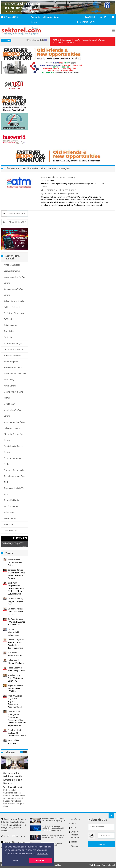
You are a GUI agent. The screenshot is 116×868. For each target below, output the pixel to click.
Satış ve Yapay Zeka (17, 671)
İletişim (34, 22)
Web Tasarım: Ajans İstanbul (102, 865)
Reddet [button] (16, 861)
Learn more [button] (43, 854)
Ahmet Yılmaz (14, 560)
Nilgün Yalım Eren (16, 686)
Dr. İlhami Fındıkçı (16, 599)
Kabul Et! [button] (40, 861)
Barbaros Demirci (16, 570)
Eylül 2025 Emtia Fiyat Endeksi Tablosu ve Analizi (16, 645)
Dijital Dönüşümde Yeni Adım (16, 680)
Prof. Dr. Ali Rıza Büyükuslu (15, 697)
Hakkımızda (47, 17)
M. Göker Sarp (14, 675)
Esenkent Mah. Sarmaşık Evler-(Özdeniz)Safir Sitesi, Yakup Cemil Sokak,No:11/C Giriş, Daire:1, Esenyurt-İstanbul (14, 825)
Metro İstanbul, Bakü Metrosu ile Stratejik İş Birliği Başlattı (13, 778)
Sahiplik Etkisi (14, 635)
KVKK (74, 828)
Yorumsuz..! (13, 743)
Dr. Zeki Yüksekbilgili (13, 631)
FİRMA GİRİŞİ (88, 17)
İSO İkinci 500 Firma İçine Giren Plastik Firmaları (16, 575)
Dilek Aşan (12, 583)
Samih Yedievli (14, 730)
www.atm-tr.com (49, 194)
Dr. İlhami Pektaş (15, 609)
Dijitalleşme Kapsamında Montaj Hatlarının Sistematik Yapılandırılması (17, 721)
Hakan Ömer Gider (16, 668)
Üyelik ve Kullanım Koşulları (75, 835)
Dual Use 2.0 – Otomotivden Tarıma (17, 734)
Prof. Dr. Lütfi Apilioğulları (14, 713)
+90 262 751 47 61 (50, 190)
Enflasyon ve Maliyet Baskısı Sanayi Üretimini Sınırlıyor (53, 837)
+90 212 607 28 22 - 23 (13, 836)
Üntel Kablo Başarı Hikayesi (16, 613)
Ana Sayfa (36, 17)
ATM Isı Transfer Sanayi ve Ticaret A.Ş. (58, 177)
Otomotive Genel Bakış (15, 564)
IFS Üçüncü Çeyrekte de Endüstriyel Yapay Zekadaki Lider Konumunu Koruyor (53, 828)
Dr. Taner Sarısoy (15, 619)
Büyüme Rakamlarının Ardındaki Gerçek (15, 704)
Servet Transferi (15, 656)
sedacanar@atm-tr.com (68, 194)
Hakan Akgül (13, 660)
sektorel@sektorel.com (13, 842)
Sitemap (75, 846)
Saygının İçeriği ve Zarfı (16, 603)
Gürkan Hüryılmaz (16, 640)
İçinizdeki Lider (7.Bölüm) (14, 690)
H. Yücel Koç (13, 653)
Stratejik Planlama (16, 663)
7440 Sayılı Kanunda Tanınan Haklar (16, 623)
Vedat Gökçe (14, 740)
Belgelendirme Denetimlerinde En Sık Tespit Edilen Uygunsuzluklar (16, 590)
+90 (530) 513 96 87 (68, 190)
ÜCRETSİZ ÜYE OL (86, 22)
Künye (56, 17)
